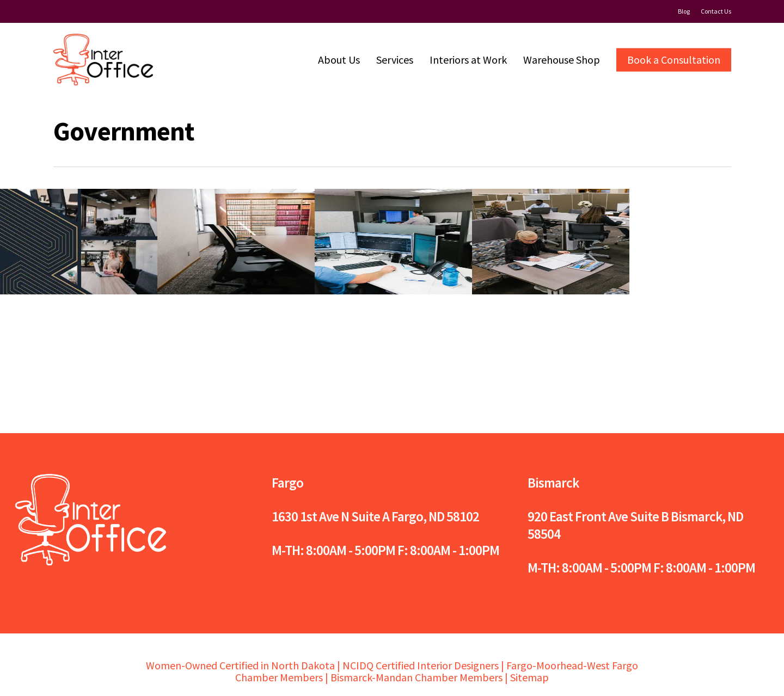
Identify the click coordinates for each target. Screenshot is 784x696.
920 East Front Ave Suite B (598, 516)
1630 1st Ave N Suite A (330, 516)
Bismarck (553, 483)
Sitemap (529, 677)
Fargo (287, 483)
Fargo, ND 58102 (435, 516)
